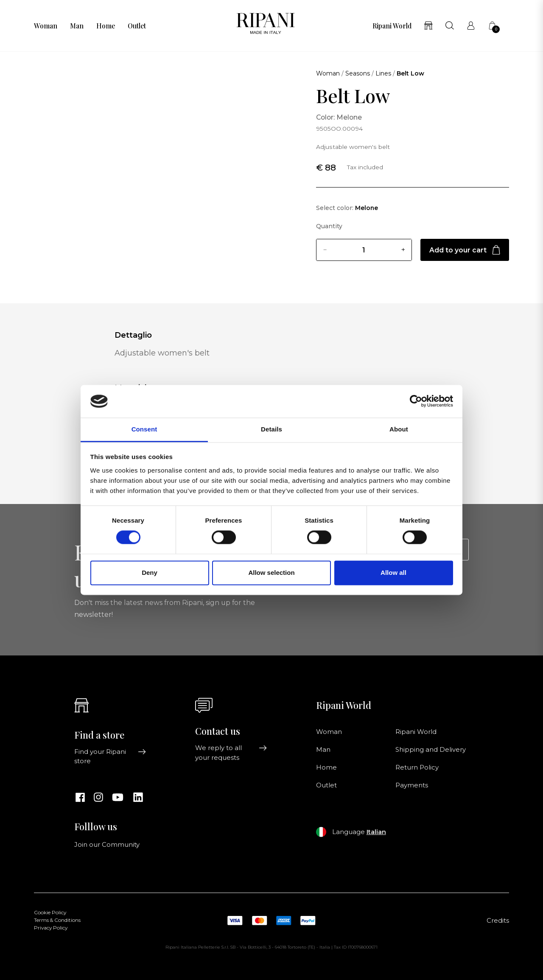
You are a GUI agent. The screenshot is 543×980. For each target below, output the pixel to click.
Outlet (137, 26)
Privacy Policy (51, 928)
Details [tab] (271, 429)
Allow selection (271, 573)
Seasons (358, 73)
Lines (383, 73)
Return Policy (417, 767)
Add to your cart (465, 250)
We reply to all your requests (231, 753)
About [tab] (399, 429)
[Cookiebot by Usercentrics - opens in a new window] (416, 401)
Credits (498, 921)
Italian (376, 832)
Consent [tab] (144, 429)
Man (77, 26)
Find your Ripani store (110, 756)
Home (106, 26)
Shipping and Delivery (431, 750)
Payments (412, 785)
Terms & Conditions (57, 920)
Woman (46, 26)
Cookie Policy (50, 913)
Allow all (393, 573)
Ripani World (392, 26)
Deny (150, 573)
